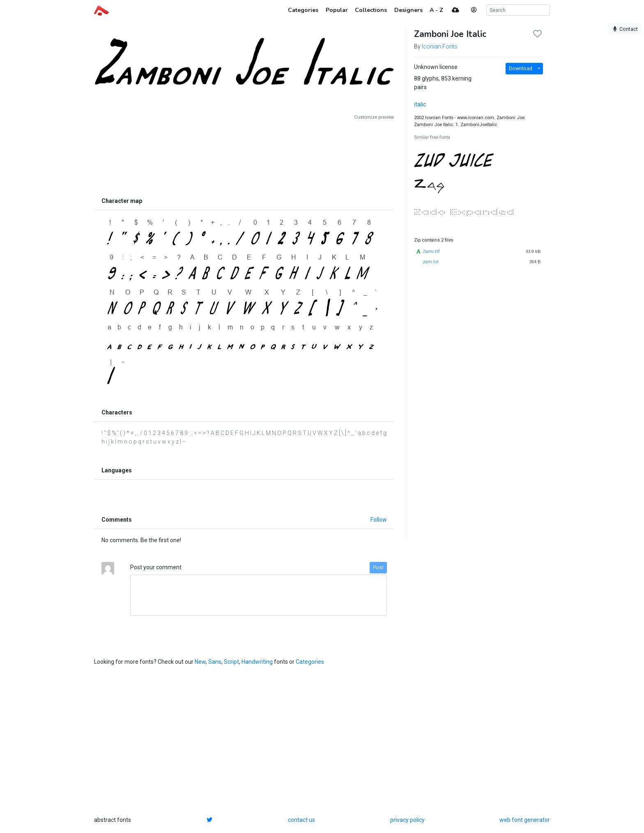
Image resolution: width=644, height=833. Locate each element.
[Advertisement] (244, 157)
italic (420, 104)
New (200, 662)
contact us (301, 820)
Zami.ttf (431, 252)
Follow (379, 520)
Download (521, 69)
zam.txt (431, 262)
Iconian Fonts (440, 46)
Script (231, 662)
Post (378, 568)
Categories (310, 662)
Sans (215, 662)
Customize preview (374, 117)
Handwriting (257, 662)
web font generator (525, 820)
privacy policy (407, 820)
